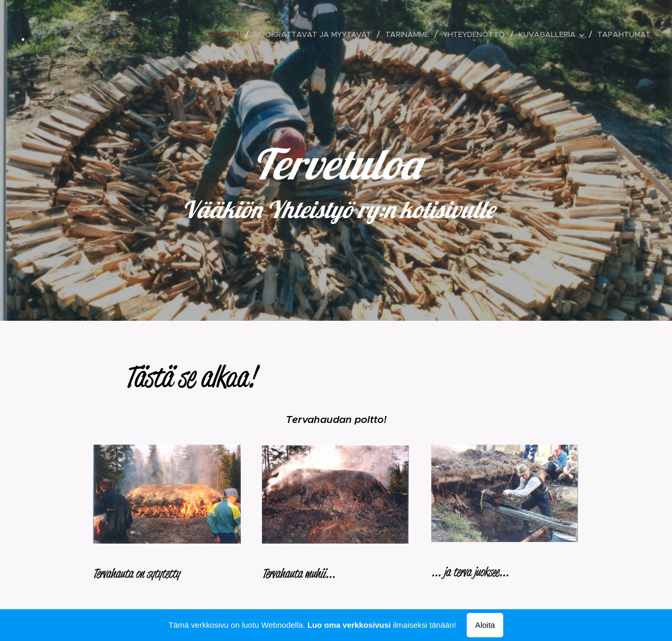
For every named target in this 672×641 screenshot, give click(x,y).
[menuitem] (227, 34)
